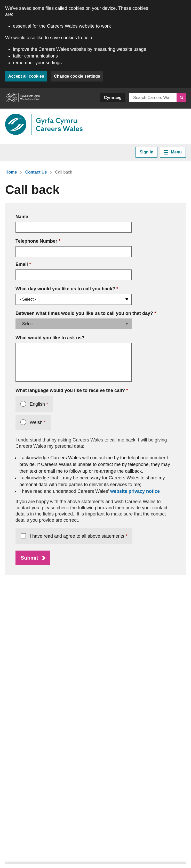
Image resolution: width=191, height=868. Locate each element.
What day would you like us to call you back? (67, 288)
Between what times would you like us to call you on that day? (86, 313)
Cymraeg (113, 98)
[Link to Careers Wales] (44, 124)
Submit (29, 558)
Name (22, 217)
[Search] (181, 98)
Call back (64, 172)
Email (22, 264)
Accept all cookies (26, 76)
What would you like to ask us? (50, 338)
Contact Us (36, 172)
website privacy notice (135, 491)
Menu (173, 152)
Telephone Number (36, 241)
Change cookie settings (78, 76)
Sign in (146, 152)
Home (11, 172)
